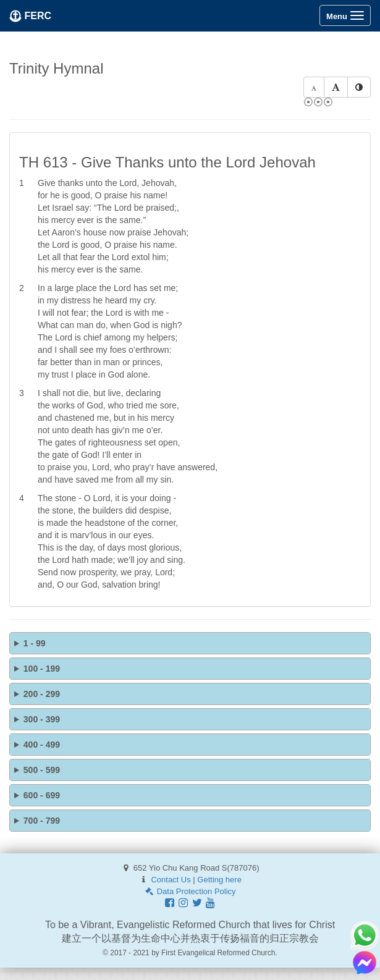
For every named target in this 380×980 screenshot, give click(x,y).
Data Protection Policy (190, 891)
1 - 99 (35, 643)
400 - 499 (42, 745)
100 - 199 (42, 669)
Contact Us (171, 880)
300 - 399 (42, 719)
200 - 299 (42, 694)
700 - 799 (42, 821)
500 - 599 (42, 770)
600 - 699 (42, 795)
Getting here (219, 880)
